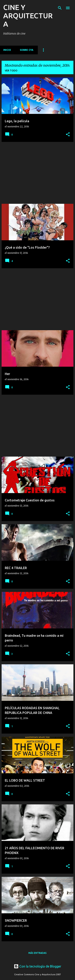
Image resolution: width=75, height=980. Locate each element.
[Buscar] (60, 8)
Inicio (7, 50)
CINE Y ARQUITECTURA (28, 16)
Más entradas (37, 953)
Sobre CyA (27, 50)
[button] (68, 135)
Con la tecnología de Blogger (37, 966)
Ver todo (11, 71)
